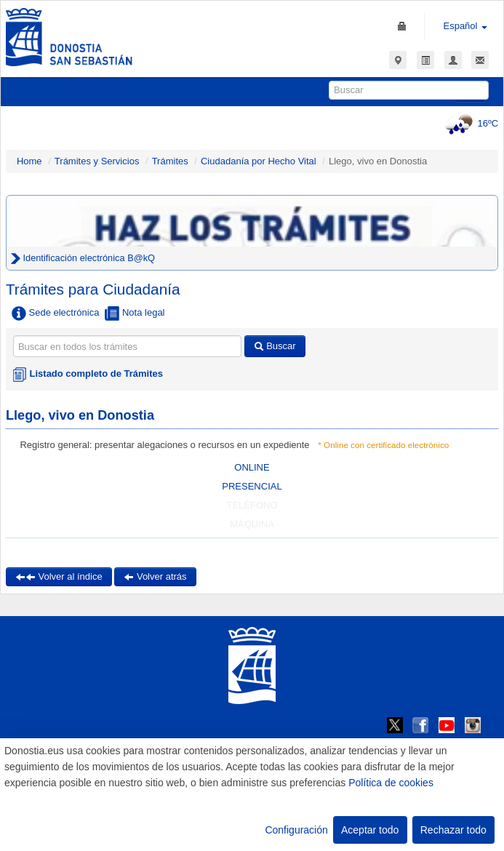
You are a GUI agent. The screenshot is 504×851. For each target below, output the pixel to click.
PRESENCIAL (252, 486)
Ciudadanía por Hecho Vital (260, 161)
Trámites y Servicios (97, 161)
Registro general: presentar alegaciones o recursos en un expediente (164, 445)
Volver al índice (59, 576)
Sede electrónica (55, 313)
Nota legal (135, 313)
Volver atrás (155, 576)
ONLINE (252, 467)
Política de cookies (391, 783)
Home (29, 161)
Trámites (170, 161)
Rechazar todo (453, 830)
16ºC (469, 123)
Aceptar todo (370, 830)
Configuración (296, 830)
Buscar (275, 346)
